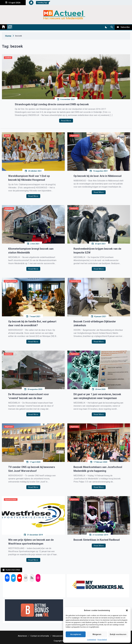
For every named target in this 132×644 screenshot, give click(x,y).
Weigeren (97, 634)
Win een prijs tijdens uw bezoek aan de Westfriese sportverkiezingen (31, 542)
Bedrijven (74, 208)
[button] (127, 610)
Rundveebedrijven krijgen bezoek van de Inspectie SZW (97, 251)
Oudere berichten (13, 570)
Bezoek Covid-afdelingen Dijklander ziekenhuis (95, 323)
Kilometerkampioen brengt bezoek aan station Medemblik (31, 251)
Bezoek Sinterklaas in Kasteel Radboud (97, 540)
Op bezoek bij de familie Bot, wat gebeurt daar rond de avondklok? (32, 323)
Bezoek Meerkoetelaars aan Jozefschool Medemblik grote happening (98, 469)
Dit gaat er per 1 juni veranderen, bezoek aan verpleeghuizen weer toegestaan (97, 396)
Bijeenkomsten (11, 499)
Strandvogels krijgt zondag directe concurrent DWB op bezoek (52, 104)
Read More (66, 121)
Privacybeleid (102, 640)
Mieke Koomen (11, 281)
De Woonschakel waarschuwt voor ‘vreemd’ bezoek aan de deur (29, 396)
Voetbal (8, 58)
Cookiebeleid (92, 640)
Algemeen (74, 136)
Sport (7, 136)
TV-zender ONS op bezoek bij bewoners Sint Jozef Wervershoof (32, 469)
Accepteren (76, 634)
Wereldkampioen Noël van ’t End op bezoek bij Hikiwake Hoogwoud (29, 178)
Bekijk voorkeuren (118, 634)
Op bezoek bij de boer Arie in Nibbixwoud (97, 176)
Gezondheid (75, 281)
